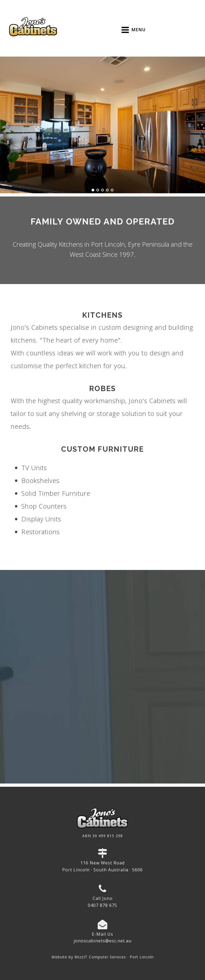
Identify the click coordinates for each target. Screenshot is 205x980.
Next (198, 125)
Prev (7, 125)
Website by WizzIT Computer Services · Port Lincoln (103, 957)
